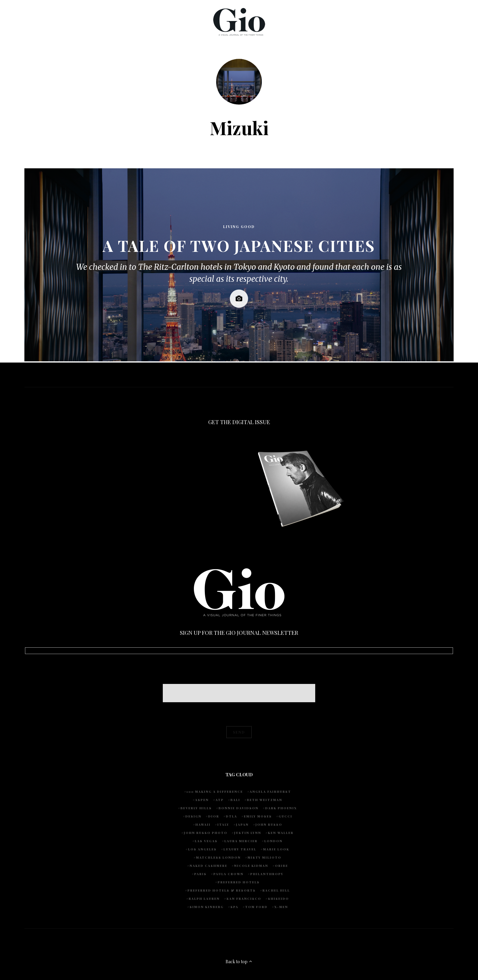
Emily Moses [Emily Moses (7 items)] (258, 816)
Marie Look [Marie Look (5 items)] (276, 849)
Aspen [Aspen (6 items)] (202, 800)
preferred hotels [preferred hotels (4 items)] (239, 882)
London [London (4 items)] (273, 841)
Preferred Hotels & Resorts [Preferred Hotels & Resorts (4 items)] (222, 890)
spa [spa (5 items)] (234, 907)
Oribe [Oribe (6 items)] (282, 866)
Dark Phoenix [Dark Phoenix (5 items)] (281, 808)
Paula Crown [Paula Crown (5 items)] (228, 874)
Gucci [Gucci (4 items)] (285, 816)
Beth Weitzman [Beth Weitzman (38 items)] (265, 800)
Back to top (239, 962)
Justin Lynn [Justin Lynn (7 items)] (248, 833)
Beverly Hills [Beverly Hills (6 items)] (196, 808)
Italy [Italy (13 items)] (223, 824)
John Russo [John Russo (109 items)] (269, 824)
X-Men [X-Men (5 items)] (281, 907)
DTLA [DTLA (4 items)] (232, 816)
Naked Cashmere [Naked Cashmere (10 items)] (209, 866)
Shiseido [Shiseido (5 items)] (278, 899)
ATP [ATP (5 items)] (220, 800)
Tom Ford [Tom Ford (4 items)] (256, 907)
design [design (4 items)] (193, 816)
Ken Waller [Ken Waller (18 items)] (281, 833)
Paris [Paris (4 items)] (200, 874)
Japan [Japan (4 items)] (242, 824)
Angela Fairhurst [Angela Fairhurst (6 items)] (270, 792)
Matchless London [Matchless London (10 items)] (218, 857)
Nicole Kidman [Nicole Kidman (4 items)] (251, 866)
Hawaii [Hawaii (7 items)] (203, 824)
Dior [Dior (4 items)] (214, 816)
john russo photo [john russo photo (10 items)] (206, 833)
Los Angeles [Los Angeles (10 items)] (202, 849)
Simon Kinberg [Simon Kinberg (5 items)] (207, 907)
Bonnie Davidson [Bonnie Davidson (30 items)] (239, 808)
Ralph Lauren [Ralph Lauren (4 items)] (204, 899)
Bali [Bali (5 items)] (235, 800)
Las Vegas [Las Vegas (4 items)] (206, 841)
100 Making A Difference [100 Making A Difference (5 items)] (215, 792)
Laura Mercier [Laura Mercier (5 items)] (241, 841)
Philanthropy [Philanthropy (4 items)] (267, 874)
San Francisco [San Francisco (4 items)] (244, 899)
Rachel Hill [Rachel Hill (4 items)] (276, 890)
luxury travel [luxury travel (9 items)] (240, 849)
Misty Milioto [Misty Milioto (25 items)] (264, 857)
